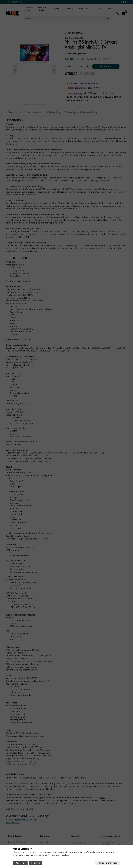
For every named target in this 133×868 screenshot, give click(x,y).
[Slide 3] (39, 105)
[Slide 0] (25, 105)
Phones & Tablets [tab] (42, 9)
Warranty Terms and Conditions (21, 820)
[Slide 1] (30, 105)
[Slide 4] (44, 105)
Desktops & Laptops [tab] (29, 9)
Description (14, 112)
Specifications (33, 112)
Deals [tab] (110, 9)
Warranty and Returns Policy (81, 112)
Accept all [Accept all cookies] (20, 863)
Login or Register (78, 842)
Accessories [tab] (96, 9)
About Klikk (44, 842)
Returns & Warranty (17, 842)
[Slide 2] (34, 105)
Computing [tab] (56, 9)
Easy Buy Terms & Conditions (19, 809)
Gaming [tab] (69, 9)
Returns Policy (12, 823)
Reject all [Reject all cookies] (36, 863)
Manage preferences (108, 863)
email (102, 798)
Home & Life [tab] (83, 9)
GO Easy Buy (53, 112)
